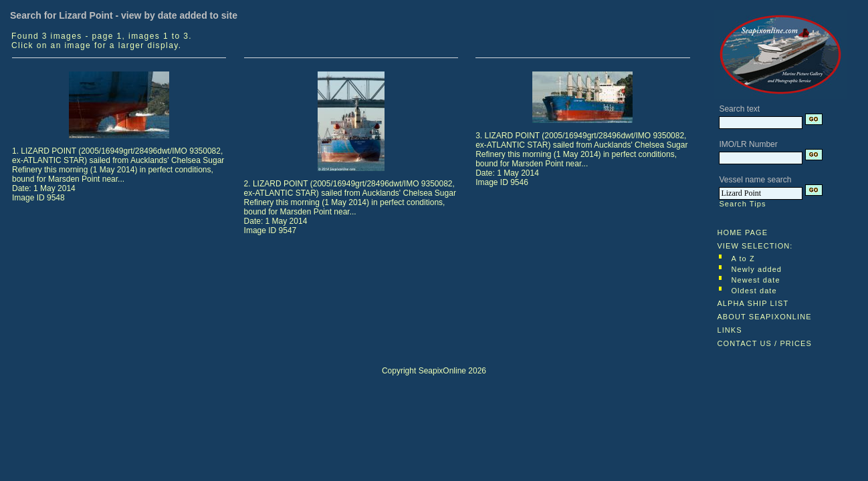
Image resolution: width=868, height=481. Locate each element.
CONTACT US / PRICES (764, 343)
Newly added (756, 269)
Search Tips (742, 204)
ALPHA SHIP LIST (753, 303)
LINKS (729, 330)
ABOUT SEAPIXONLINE (764, 317)
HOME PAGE (742, 232)
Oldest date (754, 291)
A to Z (743, 259)
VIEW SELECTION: (755, 246)
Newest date (755, 280)
